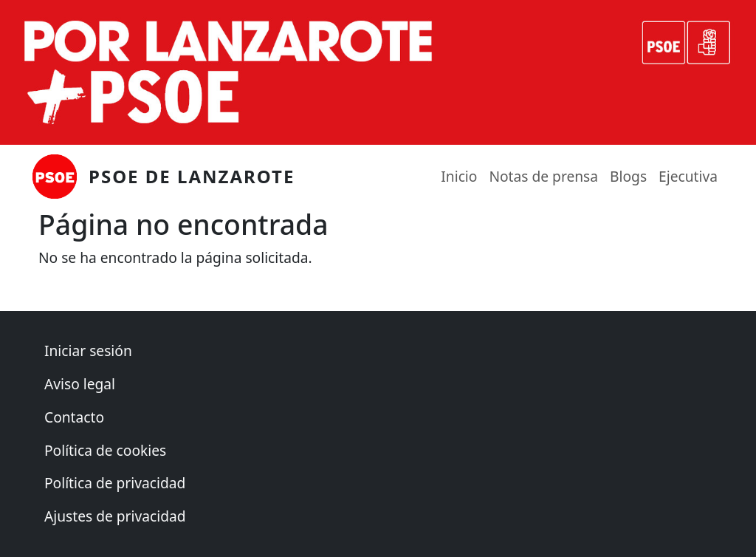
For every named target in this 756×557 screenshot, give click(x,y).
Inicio (459, 176)
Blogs (628, 176)
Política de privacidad (115, 483)
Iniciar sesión (88, 351)
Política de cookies (105, 450)
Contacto (74, 417)
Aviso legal (80, 384)
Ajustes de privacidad (115, 516)
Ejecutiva (688, 176)
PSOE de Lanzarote (192, 176)
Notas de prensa (543, 176)
